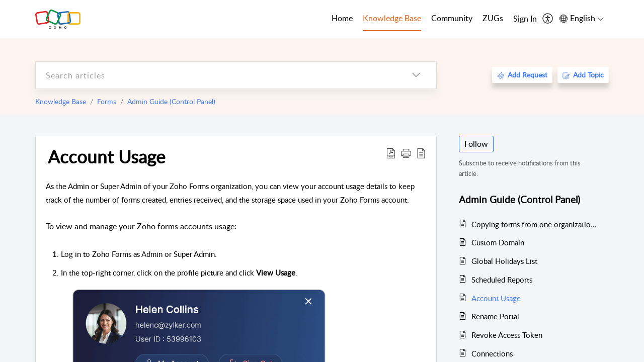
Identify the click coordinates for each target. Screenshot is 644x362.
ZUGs (493, 18)
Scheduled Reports (502, 280)
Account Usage (106, 156)
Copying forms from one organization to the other (535, 224)
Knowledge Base (61, 101)
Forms (107, 101)
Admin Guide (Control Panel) (171, 101)
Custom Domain (498, 242)
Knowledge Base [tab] (392, 18)
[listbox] (416, 75)
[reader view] (421, 153)
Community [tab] (452, 18)
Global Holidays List (504, 261)
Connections (492, 353)
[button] (406, 153)
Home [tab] (342, 18)
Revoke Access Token (507, 335)
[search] (216, 75)
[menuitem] (525, 19)
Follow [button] (476, 144)
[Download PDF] (391, 153)
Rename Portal (495, 316)
